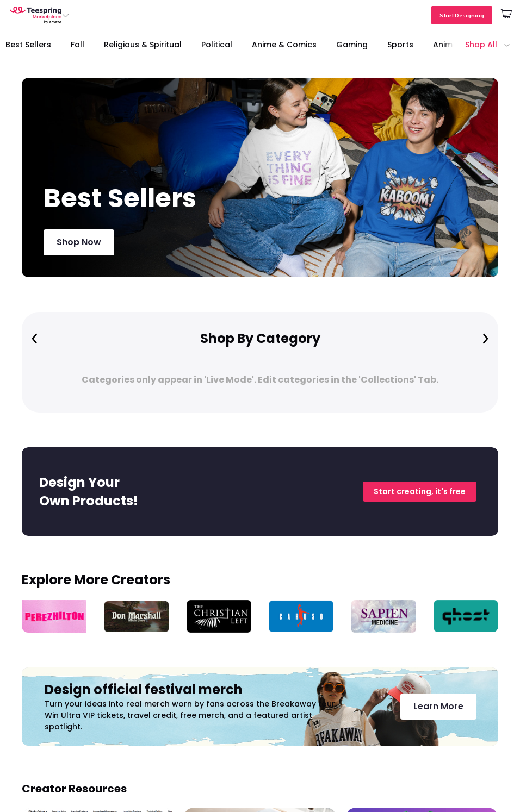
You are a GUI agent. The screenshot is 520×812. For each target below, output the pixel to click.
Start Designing (462, 15)
